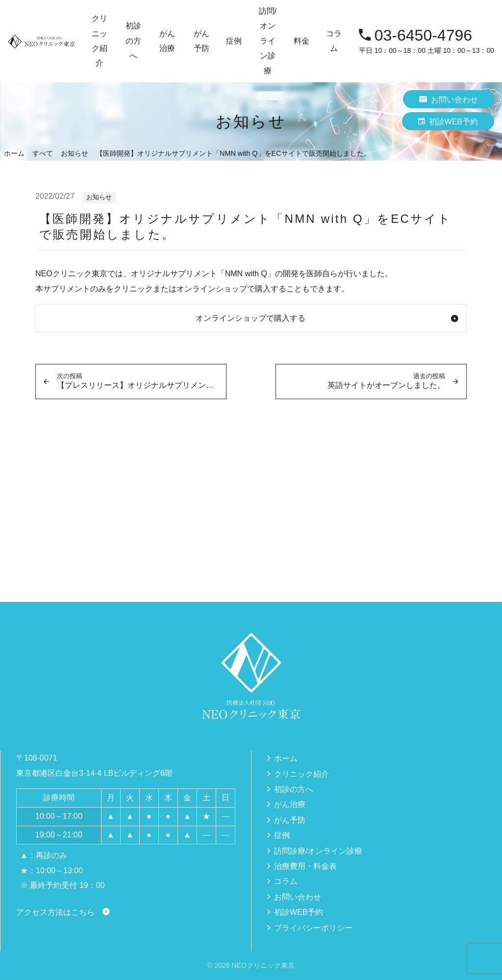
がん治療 (290, 804)
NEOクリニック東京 (263, 965)
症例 (234, 41)
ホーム (286, 758)
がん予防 (290, 820)
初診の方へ (133, 41)
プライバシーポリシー (313, 928)
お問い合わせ (449, 99)
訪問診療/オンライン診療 (318, 851)
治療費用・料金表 (305, 866)
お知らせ (99, 197)
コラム (334, 41)
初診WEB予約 (448, 121)
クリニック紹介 (301, 774)
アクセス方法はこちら (55, 912)
